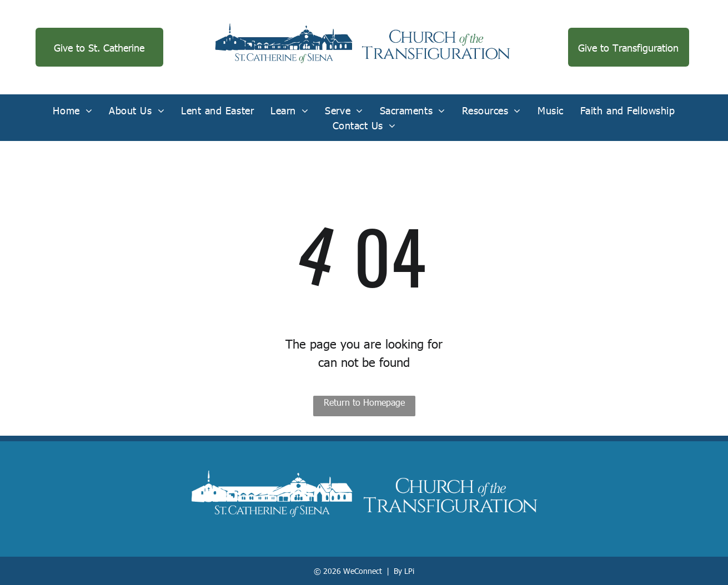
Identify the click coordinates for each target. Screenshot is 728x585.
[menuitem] (72, 110)
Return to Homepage (364, 402)
